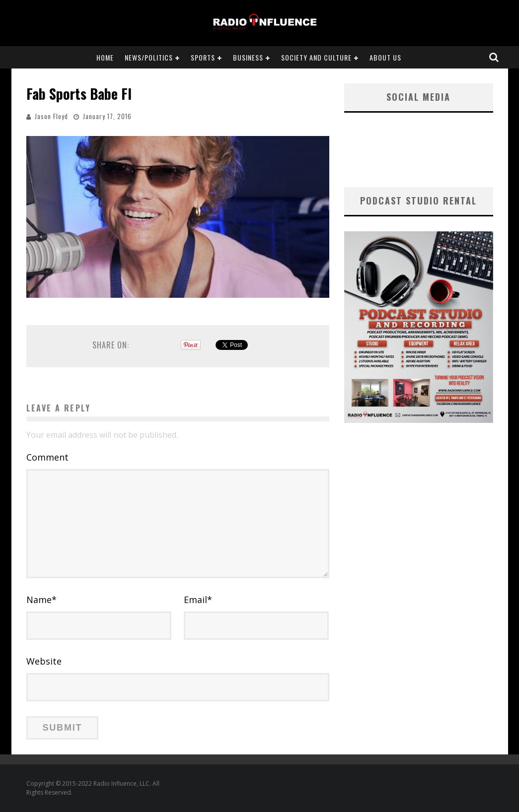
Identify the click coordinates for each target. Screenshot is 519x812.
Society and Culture (316, 57)
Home (105, 57)
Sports (203, 57)
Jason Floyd (51, 116)
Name (41, 600)
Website (44, 661)
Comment (47, 457)
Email (198, 600)
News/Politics (149, 57)
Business (248, 57)
